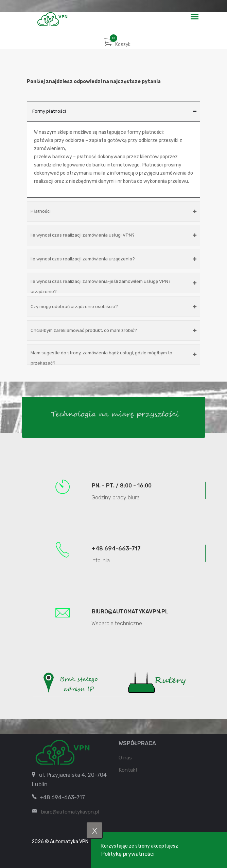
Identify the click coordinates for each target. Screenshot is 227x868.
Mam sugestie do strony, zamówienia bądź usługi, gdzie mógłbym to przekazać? (113, 357)
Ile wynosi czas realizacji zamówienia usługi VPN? (113, 235)
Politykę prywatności (128, 854)
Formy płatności (114, 111)
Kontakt (128, 770)
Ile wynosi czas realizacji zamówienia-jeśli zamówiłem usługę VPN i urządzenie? (113, 286)
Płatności (113, 211)
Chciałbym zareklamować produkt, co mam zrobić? (113, 330)
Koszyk (117, 44)
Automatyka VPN (69, 842)
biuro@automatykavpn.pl (130, 612)
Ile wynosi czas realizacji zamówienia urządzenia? (113, 259)
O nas (125, 758)
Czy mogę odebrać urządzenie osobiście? (113, 307)
